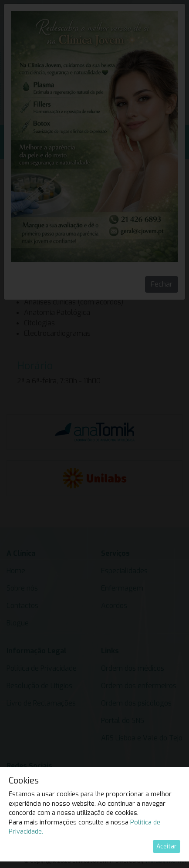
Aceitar (167, 846)
